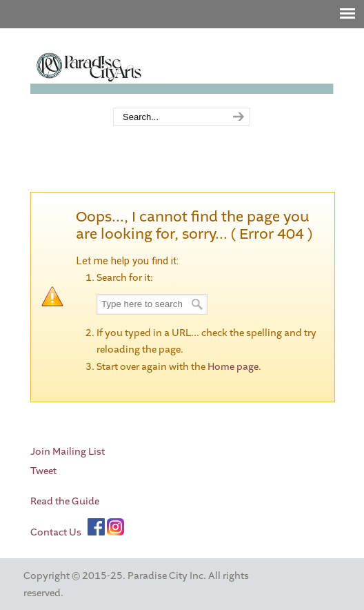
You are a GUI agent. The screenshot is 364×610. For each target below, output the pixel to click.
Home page (233, 367)
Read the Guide (65, 501)
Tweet (43, 471)
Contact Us (56, 532)
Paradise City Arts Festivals (182, 69)
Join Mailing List (68, 452)
